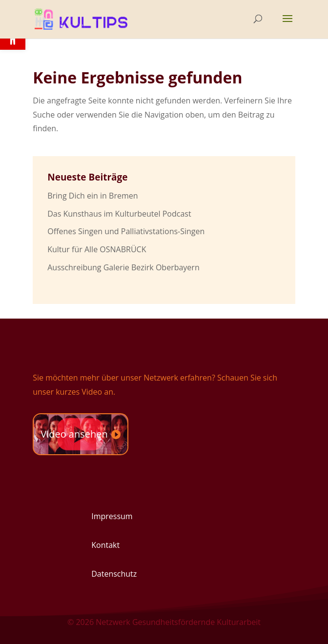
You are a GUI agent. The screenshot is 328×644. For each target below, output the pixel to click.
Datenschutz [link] (114, 574)
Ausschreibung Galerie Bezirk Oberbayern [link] (123, 267)
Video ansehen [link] (74, 434)
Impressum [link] (112, 516)
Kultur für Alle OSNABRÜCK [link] (97, 249)
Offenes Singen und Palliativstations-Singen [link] (126, 231)
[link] (83, 18)
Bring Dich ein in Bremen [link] (92, 196)
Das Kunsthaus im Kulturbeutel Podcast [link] (119, 214)
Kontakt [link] (105, 545)
